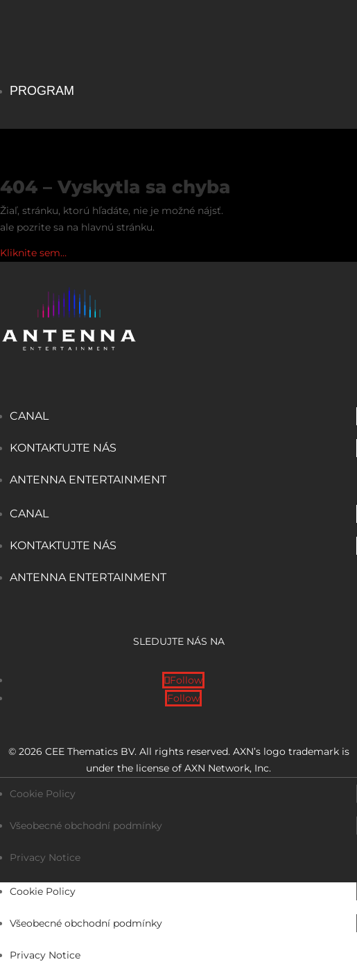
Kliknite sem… (33, 253)
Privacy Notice (45, 857)
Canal (29, 416)
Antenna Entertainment (88, 480)
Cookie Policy (43, 794)
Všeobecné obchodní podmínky (86, 826)
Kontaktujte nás (63, 448)
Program (42, 91)
